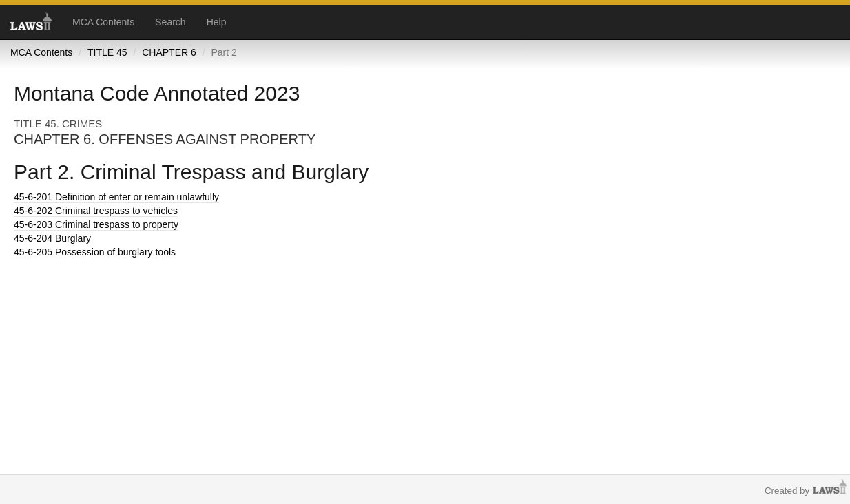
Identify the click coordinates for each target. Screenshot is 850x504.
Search (170, 22)
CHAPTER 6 (169, 52)
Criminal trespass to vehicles (96, 211)
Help (217, 22)
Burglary (52, 238)
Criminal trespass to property (96, 224)
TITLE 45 (107, 52)
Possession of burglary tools (95, 252)
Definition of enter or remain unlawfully (116, 197)
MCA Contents (103, 22)
